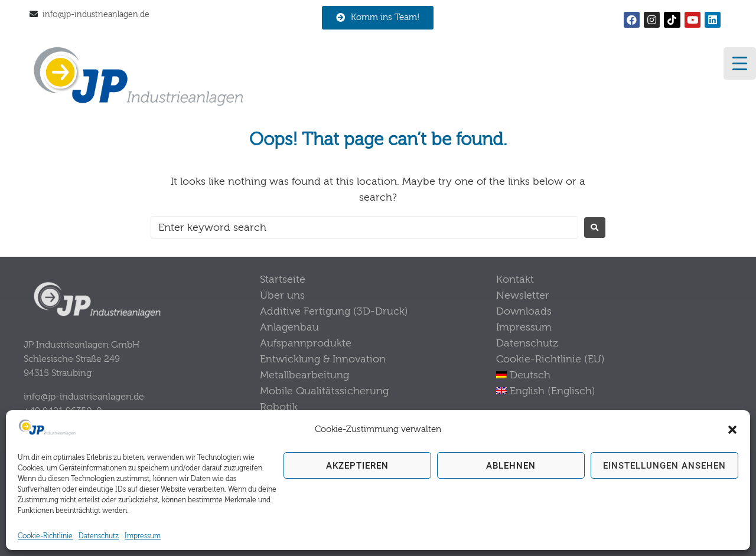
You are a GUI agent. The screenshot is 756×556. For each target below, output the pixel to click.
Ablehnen (511, 466)
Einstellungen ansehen (664, 466)
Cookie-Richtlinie (45, 536)
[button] (732, 430)
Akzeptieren (357, 466)
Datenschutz (99, 536)
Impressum (143, 536)
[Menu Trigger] (740, 63)
